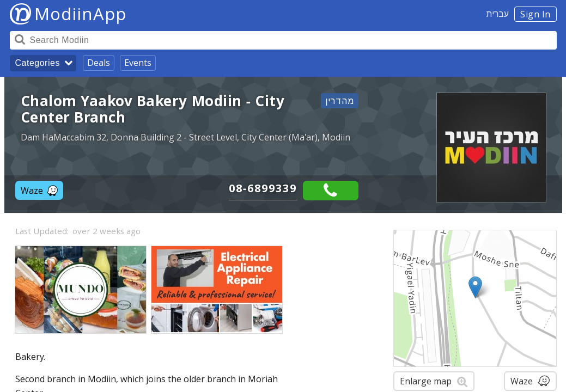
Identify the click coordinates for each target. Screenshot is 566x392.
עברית (498, 14)
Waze (39, 191)
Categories (38, 63)
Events (138, 63)
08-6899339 (263, 188)
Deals (99, 63)
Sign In (535, 14)
